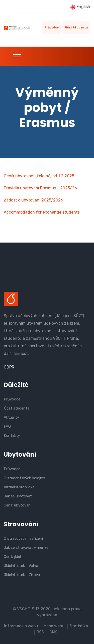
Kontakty (12, 435)
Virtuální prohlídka (19, 487)
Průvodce (52, 28)
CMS (54, 632)
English (80, 7)
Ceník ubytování (18, 505)
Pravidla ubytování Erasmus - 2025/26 (40, 188)
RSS (40, 632)
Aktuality (11, 417)
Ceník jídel (12, 557)
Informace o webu (21, 626)
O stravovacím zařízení (23, 538)
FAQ (7, 426)
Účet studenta (76, 28)
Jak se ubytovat (18, 496)
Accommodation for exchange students (42, 212)
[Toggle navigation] (17, 56)
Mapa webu (54, 626)
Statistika (79, 626)
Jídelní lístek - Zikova (22, 575)
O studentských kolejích (24, 478)
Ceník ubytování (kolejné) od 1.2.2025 (39, 176)
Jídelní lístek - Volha (21, 566)
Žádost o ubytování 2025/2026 (33, 200)
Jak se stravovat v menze (26, 548)
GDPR (9, 367)
